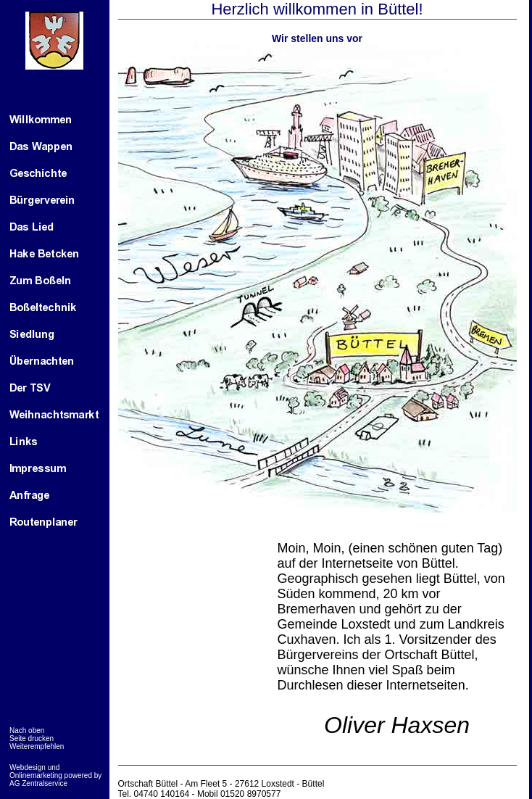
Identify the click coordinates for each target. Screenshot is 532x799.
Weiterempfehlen (37, 746)
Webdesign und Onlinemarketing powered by (55, 771)
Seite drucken (32, 738)
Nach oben (27, 730)
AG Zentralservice (38, 783)
